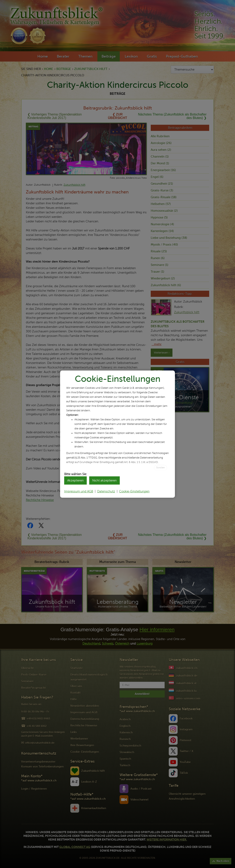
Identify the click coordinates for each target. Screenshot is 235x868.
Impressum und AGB (79, 491)
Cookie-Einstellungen (134, 491)
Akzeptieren (75, 480)
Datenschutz (106, 491)
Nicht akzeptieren (104, 480)
